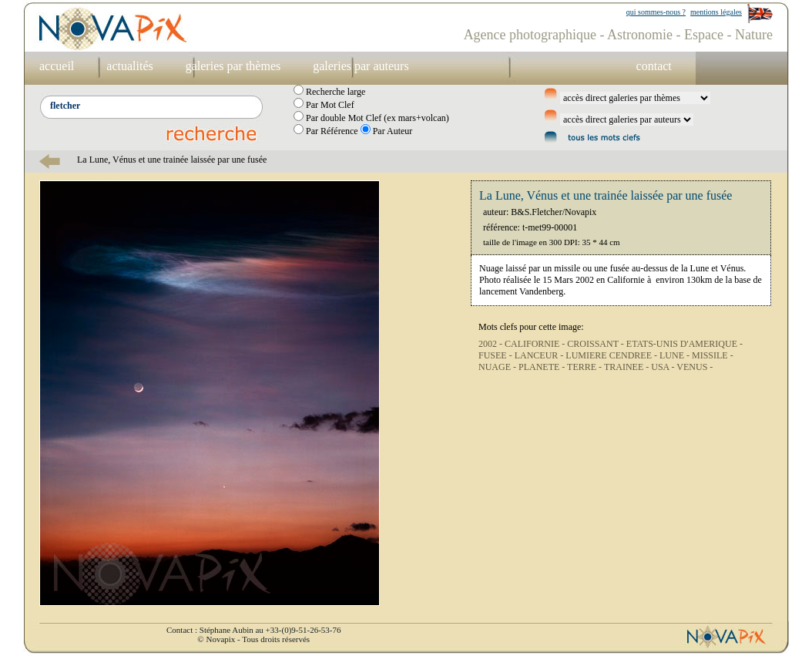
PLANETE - (543, 367)
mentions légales (716, 12)
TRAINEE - (627, 367)
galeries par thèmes (233, 66)
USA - (664, 367)
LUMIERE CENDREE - (612, 355)
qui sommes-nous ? (656, 12)
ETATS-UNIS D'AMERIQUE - (684, 344)
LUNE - (676, 355)
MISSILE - (713, 355)
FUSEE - (497, 355)
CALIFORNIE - (536, 344)
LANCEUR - (540, 355)
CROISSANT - (596, 344)
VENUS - (695, 367)
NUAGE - (498, 367)
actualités (129, 66)
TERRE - (586, 367)
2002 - (492, 344)
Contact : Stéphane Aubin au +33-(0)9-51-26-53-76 (253, 630)
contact (654, 66)
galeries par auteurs (361, 66)
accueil (57, 66)
